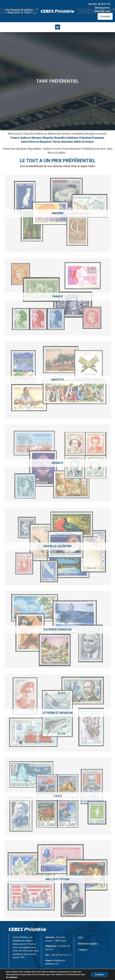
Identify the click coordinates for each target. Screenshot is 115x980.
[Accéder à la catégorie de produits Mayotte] (57, 380)
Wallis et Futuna (84, 142)
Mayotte (48, 138)
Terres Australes (63, 142)
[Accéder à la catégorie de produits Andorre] (57, 213)
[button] (58, 27)
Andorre (25, 138)
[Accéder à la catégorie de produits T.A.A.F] (57, 796)
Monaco (37, 138)
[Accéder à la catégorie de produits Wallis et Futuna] (57, 879)
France (15, 138)
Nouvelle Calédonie (66, 138)
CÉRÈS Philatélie (34, 976)
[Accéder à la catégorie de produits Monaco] (57, 463)
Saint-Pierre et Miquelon (36, 142)
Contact (82, 950)
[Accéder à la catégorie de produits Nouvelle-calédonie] (57, 546)
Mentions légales (88, 944)
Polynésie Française (92, 138)
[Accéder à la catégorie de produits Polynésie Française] (57, 630)
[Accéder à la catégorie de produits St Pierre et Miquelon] (57, 713)
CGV (80, 938)
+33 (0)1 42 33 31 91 (99, 4)
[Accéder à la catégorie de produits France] (57, 297)
